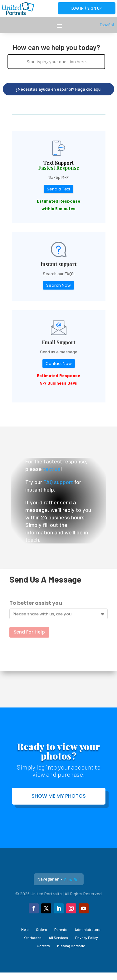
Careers (43, 946)
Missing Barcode (71, 946)
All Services (58, 937)
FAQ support (58, 482)
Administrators (88, 929)
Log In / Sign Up (87, 8)
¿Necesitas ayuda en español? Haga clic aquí (58, 89)
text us (52, 469)
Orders (41, 929)
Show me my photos (59, 796)
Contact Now (59, 364)
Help (25, 929)
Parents (61, 929)
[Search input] (58, 62)
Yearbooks (33, 937)
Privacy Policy (87, 937)
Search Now (58, 285)
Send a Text (58, 189)
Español (107, 25)
